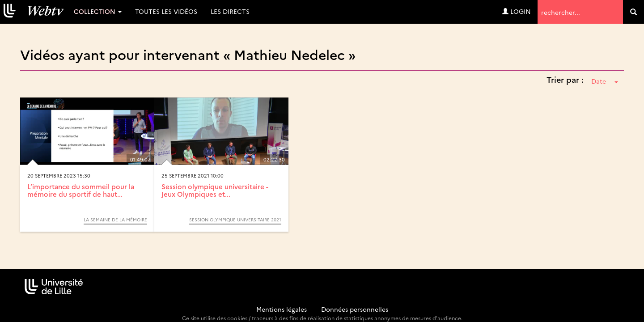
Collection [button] (98, 11)
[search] (633, 12)
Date (605, 81)
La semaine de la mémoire (115, 220)
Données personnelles (355, 309)
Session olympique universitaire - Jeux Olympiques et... (215, 190)
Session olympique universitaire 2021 (235, 220)
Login (517, 11)
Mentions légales (282, 309)
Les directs (230, 11)
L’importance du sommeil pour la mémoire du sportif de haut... (81, 190)
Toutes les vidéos (166, 11)
